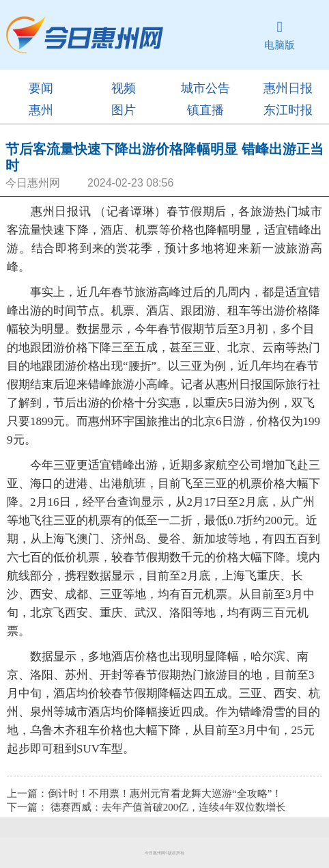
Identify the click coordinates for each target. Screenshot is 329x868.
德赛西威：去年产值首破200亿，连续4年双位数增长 (168, 807)
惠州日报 (288, 88)
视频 (124, 88)
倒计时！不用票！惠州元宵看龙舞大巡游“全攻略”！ (165, 794)
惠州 (41, 110)
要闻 (41, 88)
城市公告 (205, 88)
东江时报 (288, 110)
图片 (124, 110)
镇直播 (205, 110)
